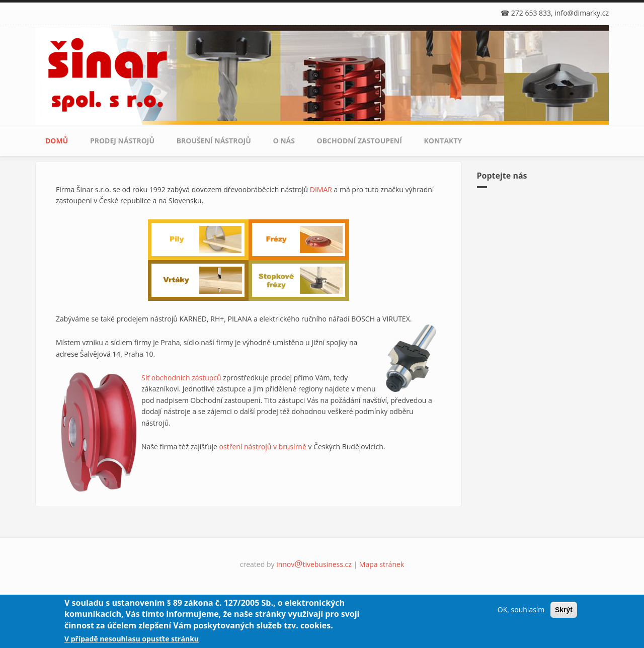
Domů (57, 141)
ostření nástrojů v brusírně (263, 447)
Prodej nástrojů (122, 141)
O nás (284, 141)
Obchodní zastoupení (359, 141)
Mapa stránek (382, 564)
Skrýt (564, 610)
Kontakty (443, 141)
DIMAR (321, 189)
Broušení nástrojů (214, 141)
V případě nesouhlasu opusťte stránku (132, 639)
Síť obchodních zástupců (181, 378)
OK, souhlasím (521, 610)
